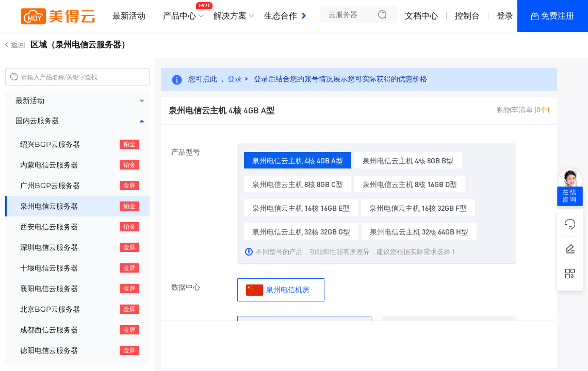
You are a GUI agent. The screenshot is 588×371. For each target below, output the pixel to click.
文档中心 (421, 16)
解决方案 (230, 16)
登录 (505, 16)
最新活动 (129, 16)
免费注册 (558, 16)
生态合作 (281, 16)
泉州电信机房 (278, 290)
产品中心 (182, 12)
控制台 (467, 16)
